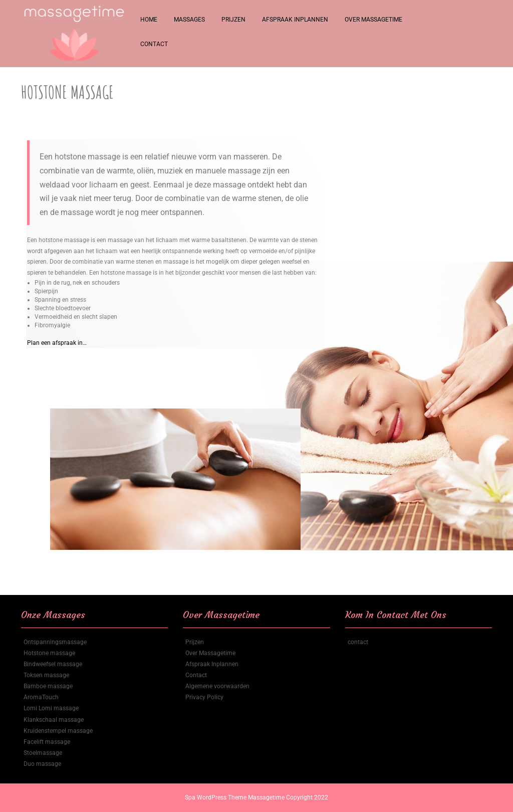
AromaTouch (41, 697)
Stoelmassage (43, 753)
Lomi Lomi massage (51, 708)
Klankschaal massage (54, 720)
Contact (154, 44)
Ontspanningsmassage (55, 642)
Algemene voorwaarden (217, 686)
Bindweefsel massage (53, 664)
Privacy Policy (204, 697)
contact (358, 642)
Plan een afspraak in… (57, 343)
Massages (189, 20)
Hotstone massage (49, 653)
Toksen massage (46, 675)
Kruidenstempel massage (58, 731)
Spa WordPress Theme (216, 797)
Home (149, 20)
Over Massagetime (373, 20)
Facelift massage (47, 742)
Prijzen (233, 20)
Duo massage (42, 764)
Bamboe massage (48, 686)
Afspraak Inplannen (295, 20)
